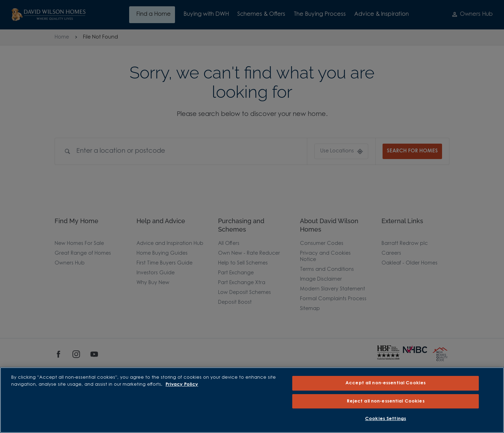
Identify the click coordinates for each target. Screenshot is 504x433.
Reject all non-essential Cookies (386, 401)
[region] (252, 400)
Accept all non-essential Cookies (386, 383)
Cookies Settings (386, 419)
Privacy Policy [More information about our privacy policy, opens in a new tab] (182, 384)
